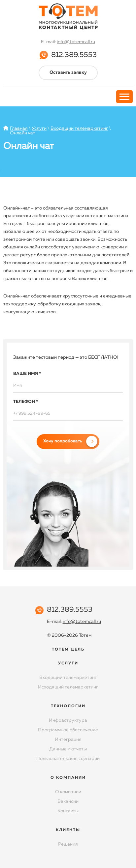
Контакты (68, 811)
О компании (68, 792)
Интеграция (68, 740)
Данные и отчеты (68, 749)
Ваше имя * (27, 374)
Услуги (39, 128)
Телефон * (26, 402)
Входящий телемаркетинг (79, 128)
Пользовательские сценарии (68, 759)
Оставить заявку (68, 72)
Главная (19, 128)
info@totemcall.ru (76, 42)
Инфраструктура (68, 720)
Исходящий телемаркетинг (68, 687)
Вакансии (68, 801)
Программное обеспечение (68, 730)
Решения (68, 844)
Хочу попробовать (63, 441)
